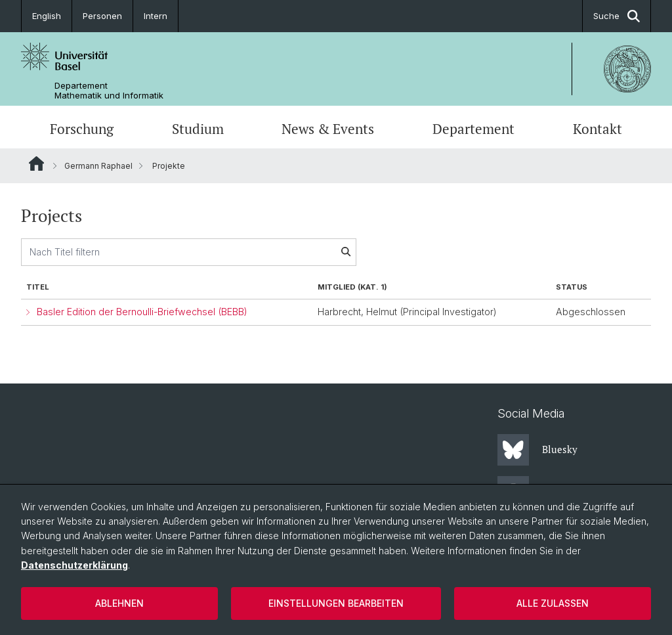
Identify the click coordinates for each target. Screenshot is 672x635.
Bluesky (537, 450)
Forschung (82, 129)
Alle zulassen (553, 603)
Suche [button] (617, 16)
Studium (198, 129)
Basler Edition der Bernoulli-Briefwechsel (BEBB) (142, 312)
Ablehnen (119, 603)
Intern (156, 16)
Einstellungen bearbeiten (336, 603)
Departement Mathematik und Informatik (109, 91)
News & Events (328, 129)
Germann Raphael (98, 166)
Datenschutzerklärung (74, 565)
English (47, 16)
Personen (102, 16)
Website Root (36, 164)
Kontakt (598, 129)
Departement (473, 129)
